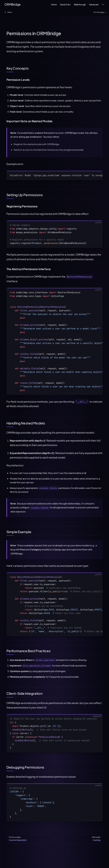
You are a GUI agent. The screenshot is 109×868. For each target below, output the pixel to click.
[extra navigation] (103, 4)
